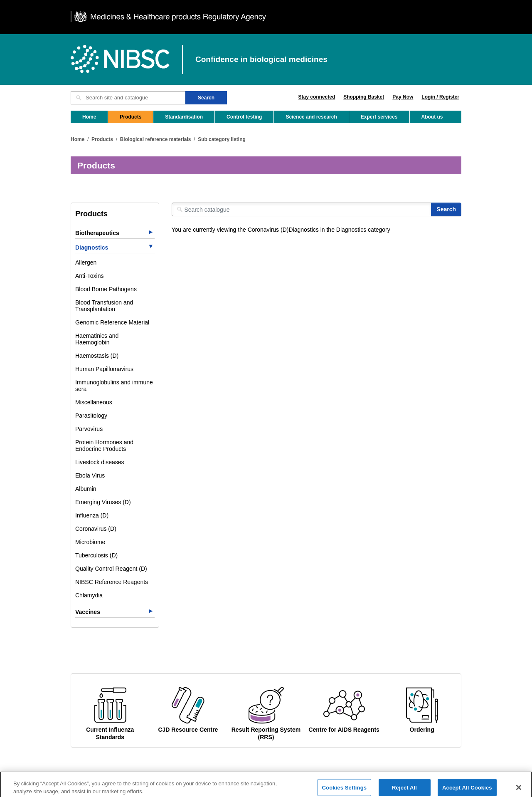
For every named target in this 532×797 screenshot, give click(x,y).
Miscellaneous (94, 402)
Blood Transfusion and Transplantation (104, 306)
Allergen (86, 262)
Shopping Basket (364, 97)
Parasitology (91, 416)
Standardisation (184, 117)
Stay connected (317, 97)
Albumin (86, 489)
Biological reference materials (156, 139)
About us (432, 117)
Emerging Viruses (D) (103, 502)
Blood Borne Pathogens (106, 289)
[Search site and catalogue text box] (128, 98)
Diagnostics (92, 248)
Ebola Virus (90, 475)
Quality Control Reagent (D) (111, 569)
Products (131, 117)
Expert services (379, 117)
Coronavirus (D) (96, 529)
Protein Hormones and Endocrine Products (104, 446)
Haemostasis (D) (97, 356)
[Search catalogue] (302, 209)
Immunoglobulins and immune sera (114, 386)
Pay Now (403, 97)
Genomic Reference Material (112, 322)
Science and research (311, 117)
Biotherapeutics (97, 233)
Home (89, 117)
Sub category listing (222, 139)
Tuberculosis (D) (96, 555)
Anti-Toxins (89, 276)
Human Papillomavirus (104, 369)
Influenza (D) (92, 515)
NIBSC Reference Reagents (112, 582)
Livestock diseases (100, 462)
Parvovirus (89, 429)
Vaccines (88, 612)
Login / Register (440, 97)
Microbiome (90, 542)
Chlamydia (89, 595)
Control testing (244, 117)
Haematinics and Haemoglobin (97, 339)
